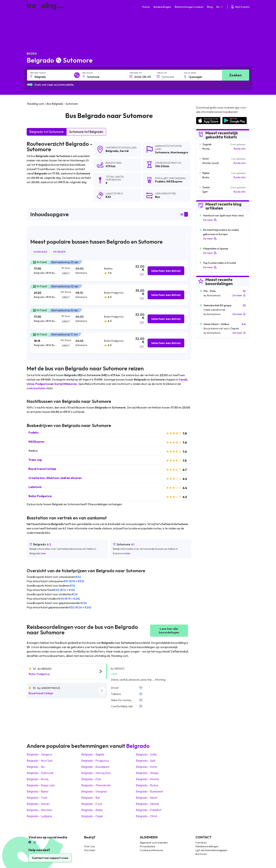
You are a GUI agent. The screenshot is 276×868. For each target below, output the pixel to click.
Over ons (89, 846)
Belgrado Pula (91, 779)
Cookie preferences (152, 850)
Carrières (201, 843)
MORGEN (59, 252)
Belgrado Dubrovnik (40, 773)
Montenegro (179, 152)
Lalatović (35, 487)
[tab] (109, 271)
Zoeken (235, 75)
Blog (210, 7)
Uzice (30, 384)
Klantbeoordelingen (207, 846)
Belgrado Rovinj (38, 779)
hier (43, 553)
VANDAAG (40, 252)
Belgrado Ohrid (146, 816)
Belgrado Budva (147, 785)
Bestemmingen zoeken (189, 7)
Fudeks (34, 432)
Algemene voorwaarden (154, 843)
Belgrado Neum (147, 798)
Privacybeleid (147, 846)
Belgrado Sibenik (147, 804)
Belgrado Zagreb (93, 754)
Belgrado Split (146, 761)
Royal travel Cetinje (42, 469)
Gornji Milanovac (66, 384)
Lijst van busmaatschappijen (211, 850)
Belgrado (112, 151)
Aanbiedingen (162, 7)
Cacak (183, 379)
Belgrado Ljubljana (39, 816)
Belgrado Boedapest (95, 767)
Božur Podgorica (40, 496)
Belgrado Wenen (38, 804)
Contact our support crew (50, 858)
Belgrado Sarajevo (39, 754)
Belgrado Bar (91, 798)
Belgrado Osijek (92, 816)
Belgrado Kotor (147, 767)
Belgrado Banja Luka (41, 785)
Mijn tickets (240, 7)
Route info (240, 149)
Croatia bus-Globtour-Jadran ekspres (55, 478)
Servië (124, 151)
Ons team (90, 850)
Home (146, 7)
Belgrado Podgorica (95, 761)
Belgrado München (39, 810)
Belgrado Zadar (92, 810)
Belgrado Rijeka (37, 791)
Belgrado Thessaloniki (96, 785)
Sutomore (162, 152)
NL (220, 7)
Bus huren (201, 854)
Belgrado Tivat (37, 798)
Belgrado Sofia (146, 754)
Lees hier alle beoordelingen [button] (169, 631)
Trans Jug (35, 460)
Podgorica (43, 384)
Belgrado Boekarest (149, 791)
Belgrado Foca (92, 804)
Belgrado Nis (36, 767)
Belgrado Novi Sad (39, 761)
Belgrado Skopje (147, 773)
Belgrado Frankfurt (149, 810)
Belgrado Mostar (147, 779)
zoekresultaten (36, 388)
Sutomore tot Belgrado (86, 132)
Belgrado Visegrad (94, 791)
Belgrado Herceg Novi (96, 773)
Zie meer (210, 220)
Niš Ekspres (36, 442)
